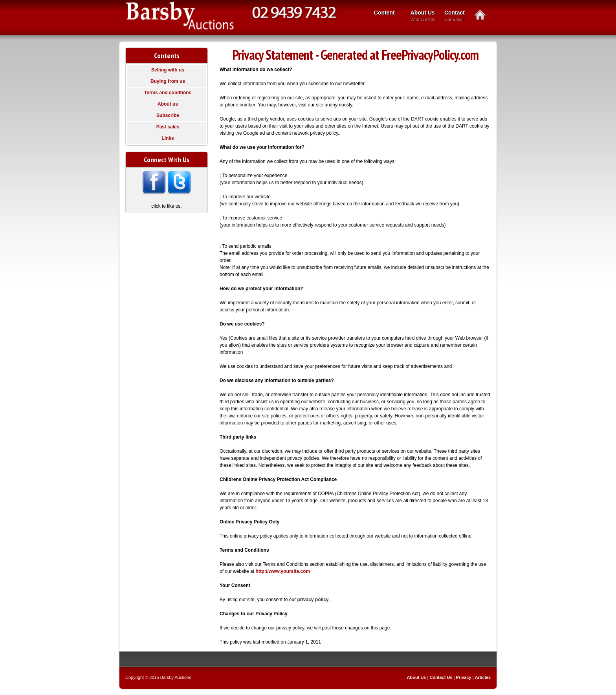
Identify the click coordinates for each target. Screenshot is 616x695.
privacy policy (313, 600)
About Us (423, 16)
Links (168, 138)
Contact (455, 16)
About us (168, 104)
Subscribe (168, 115)
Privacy (464, 677)
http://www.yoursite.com (283, 571)
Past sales (168, 127)
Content (386, 13)
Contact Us (441, 677)
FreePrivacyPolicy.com (430, 55)
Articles (483, 677)
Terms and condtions (168, 93)
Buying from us (168, 81)
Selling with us (168, 70)
